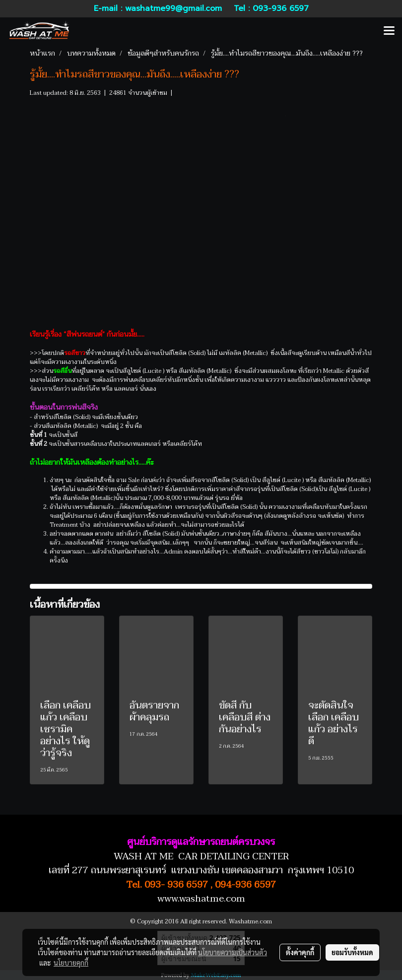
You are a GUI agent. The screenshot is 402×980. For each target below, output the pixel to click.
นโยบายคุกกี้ (71, 963)
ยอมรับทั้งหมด (352, 952)
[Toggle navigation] (389, 31)
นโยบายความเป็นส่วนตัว (233, 952)
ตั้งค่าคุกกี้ (300, 952)
